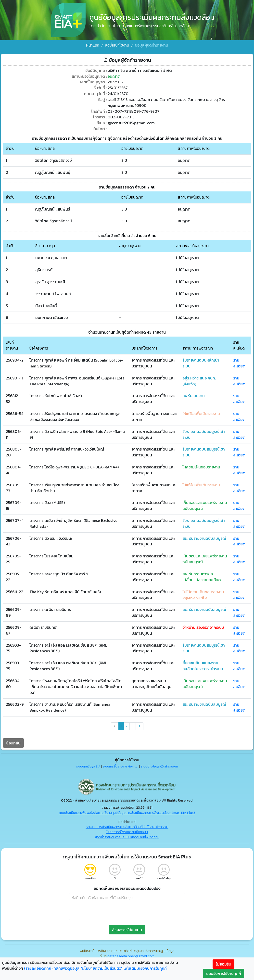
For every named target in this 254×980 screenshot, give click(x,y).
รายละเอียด (239, 362)
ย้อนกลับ (13, 743)
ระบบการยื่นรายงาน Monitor (121, 767)
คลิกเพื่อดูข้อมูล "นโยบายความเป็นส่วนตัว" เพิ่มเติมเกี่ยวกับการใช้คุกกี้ (110, 968)
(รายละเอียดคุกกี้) (38, 968)
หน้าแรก (93, 45)
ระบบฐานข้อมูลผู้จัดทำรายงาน (159, 767)
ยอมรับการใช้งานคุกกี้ (224, 973)
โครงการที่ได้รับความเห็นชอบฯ (127, 833)
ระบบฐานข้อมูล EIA (88, 767)
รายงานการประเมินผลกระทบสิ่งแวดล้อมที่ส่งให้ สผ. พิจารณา (127, 827)
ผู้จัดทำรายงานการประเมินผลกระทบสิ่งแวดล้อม (127, 838)
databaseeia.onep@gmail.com (131, 957)
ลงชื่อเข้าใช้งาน (117, 45)
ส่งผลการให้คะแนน (127, 930)
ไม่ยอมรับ (223, 964)
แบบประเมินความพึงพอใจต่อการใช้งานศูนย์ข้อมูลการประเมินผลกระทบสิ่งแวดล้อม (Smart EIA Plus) (127, 813)
